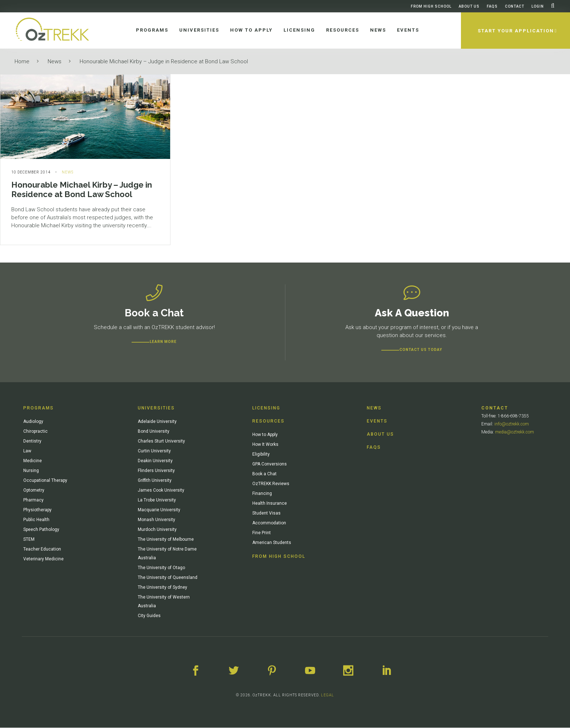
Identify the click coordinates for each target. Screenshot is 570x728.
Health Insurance (270, 504)
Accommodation (269, 523)
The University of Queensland (168, 578)
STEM (29, 540)
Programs (39, 408)
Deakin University (155, 461)
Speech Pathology (41, 530)
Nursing (31, 471)
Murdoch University (157, 530)
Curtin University (154, 451)
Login (538, 6)
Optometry (34, 491)
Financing (262, 494)
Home (22, 61)
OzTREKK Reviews (271, 484)
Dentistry (32, 441)
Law (27, 451)
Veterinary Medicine (43, 559)
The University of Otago (161, 568)
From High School (431, 6)
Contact (515, 6)
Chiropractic (35, 432)
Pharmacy (33, 500)
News (55, 61)
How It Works (265, 445)
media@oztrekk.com (515, 432)
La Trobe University (157, 500)
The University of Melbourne (166, 540)
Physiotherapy (37, 510)
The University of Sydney (162, 588)
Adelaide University (157, 422)
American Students (272, 543)
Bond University (154, 432)
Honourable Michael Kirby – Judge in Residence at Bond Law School (164, 61)
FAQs (492, 6)
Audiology (33, 422)
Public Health (36, 520)
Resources (268, 421)
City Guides (149, 616)
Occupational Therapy (45, 481)
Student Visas (266, 513)
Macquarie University (159, 510)
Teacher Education (42, 549)
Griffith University (155, 481)
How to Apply (265, 435)
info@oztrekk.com (512, 424)
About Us (469, 6)
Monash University (156, 520)
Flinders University (156, 471)
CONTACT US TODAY (421, 350)
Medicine (33, 461)
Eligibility (261, 455)
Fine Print (262, 533)
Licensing (266, 408)
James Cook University (161, 491)
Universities (156, 408)
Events (377, 421)
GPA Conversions (270, 464)
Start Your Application (516, 31)
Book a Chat (264, 474)
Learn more (163, 342)
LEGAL (328, 695)
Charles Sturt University (161, 441)
